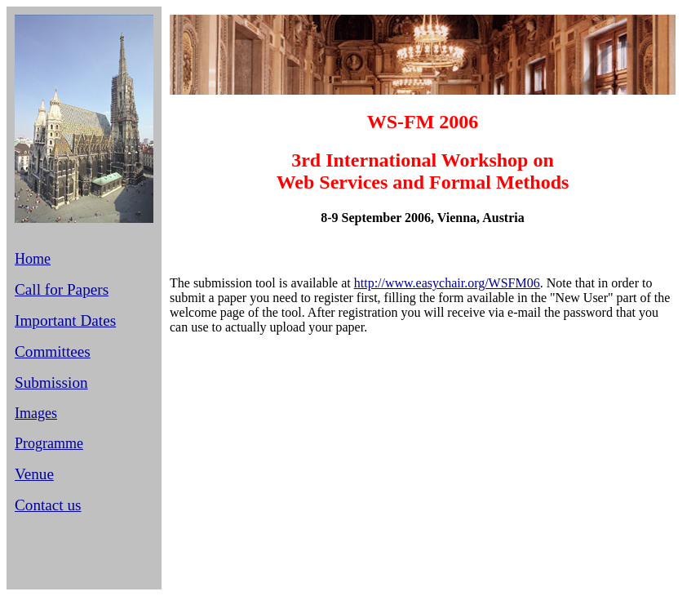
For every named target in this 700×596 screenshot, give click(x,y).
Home (33, 259)
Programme (49, 443)
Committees (53, 351)
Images (36, 413)
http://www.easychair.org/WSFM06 (447, 283)
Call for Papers (62, 289)
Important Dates (65, 320)
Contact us (48, 505)
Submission (51, 383)
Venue (34, 474)
